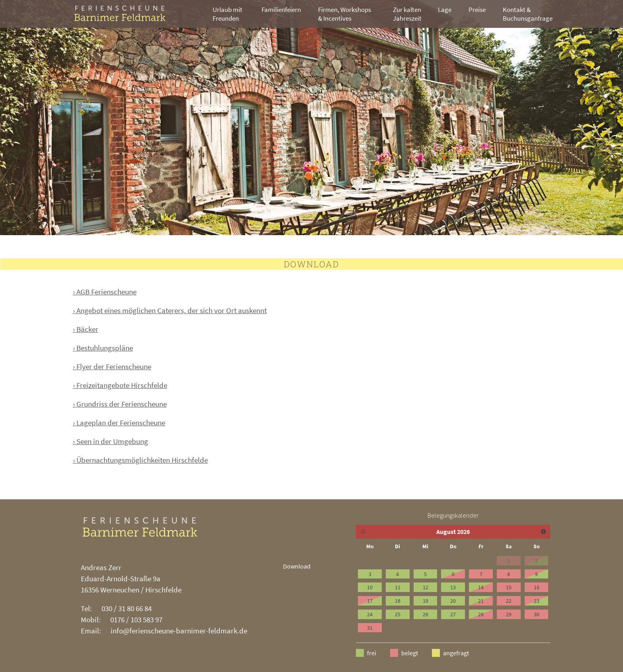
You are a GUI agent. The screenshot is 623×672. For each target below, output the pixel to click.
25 (398, 614)
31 (370, 628)
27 (453, 614)
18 (398, 601)
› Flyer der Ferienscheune (112, 366)
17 (370, 601)
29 (509, 614)
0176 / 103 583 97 (136, 619)
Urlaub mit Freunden (228, 14)
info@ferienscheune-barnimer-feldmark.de (179, 631)
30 (537, 614)
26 (426, 614)
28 (481, 614)
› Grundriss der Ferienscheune (120, 404)
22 (509, 601)
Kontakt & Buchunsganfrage (528, 14)
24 (370, 614)
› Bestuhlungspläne (103, 348)
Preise (477, 10)
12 (426, 587)
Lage (445, 10)
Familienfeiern (281, 10)
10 (370, 587)
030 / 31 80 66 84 (127, 608)
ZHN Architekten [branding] (131, 13)
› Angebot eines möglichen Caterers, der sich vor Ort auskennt (170, 310)
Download (297, 566)
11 (398, 587)
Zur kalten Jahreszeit (407, 14)
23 (537, 601)
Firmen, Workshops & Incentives (345, 14)
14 (481, 587)
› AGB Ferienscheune (105, 292)
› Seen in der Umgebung (110, 441)
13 (453, 587)
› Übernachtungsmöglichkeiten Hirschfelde (140, 460)
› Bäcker (86, 329)
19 (426, 601)
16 (537, 587)
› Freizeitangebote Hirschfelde (120, 385)
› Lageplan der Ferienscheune (119, 423)
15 (509, 587)
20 (453, 601)
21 (481, 601)
